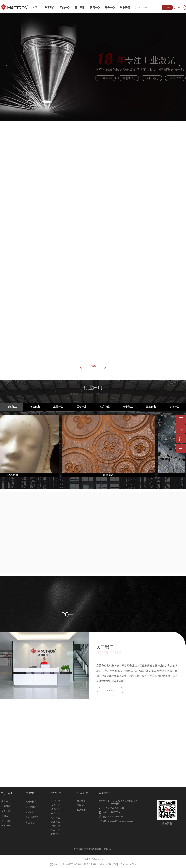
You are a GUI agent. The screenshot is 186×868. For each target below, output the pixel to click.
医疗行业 (81, 407)
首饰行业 (174, 407)
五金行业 (151, 407)
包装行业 (35, 407)
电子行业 (128, 407)
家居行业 (58, 407)
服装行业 (12, 407)
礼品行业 (105, 407)
